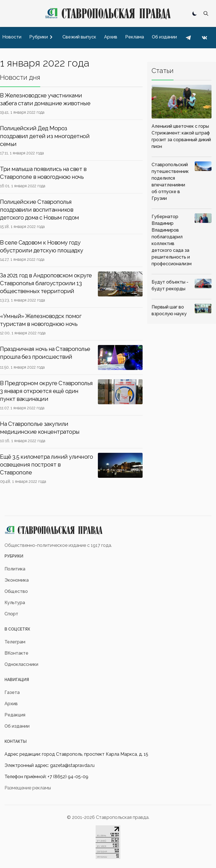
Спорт (11, 614)
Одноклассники (21, 664)
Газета (12, 692)
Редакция (15, 715)
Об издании (17, 726)
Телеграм (15, 642)
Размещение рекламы (28, 788)
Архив (11, 704)
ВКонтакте (16, 653)
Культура (15, 603)
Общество (16, 591)
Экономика (17, 580)
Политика (15, 569)
